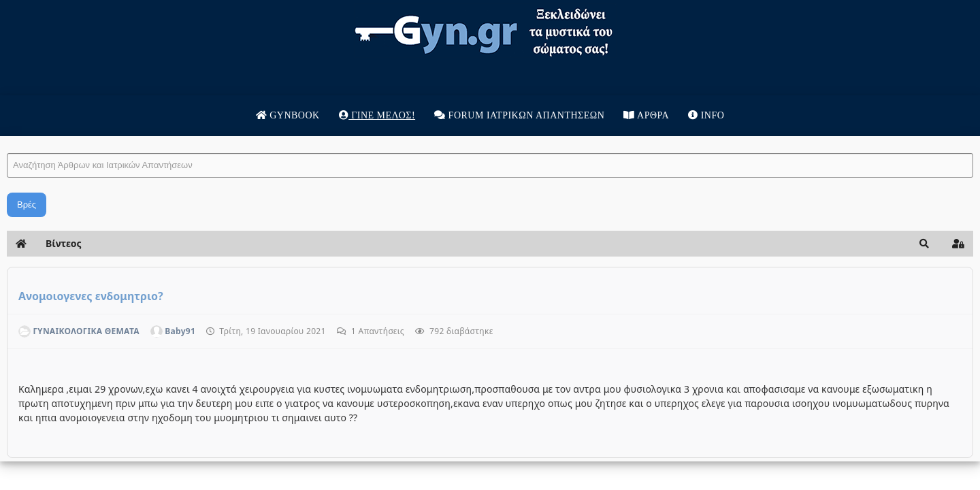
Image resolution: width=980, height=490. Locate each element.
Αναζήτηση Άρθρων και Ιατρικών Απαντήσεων (170, 140)
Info (706, 115)
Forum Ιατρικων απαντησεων (519, 115)
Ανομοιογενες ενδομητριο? (254, 296)
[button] (761, 244)
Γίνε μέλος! (377, 115)
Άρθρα (646, 115)
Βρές (190, 205)
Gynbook (288, 115)
